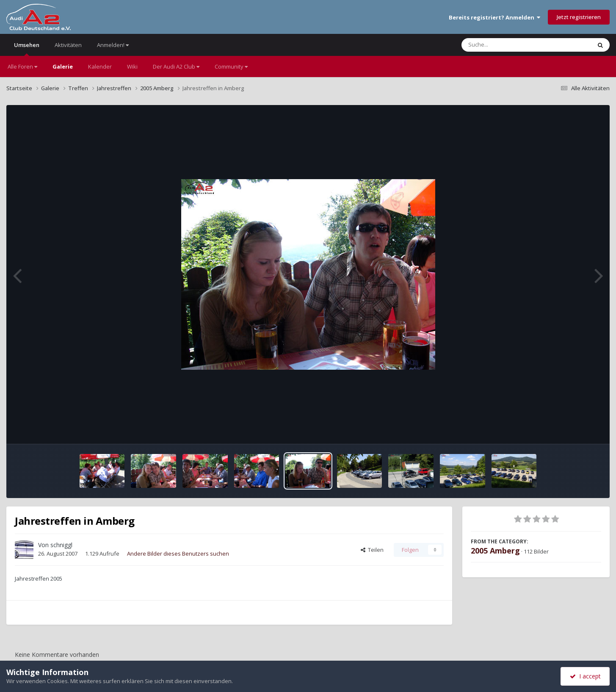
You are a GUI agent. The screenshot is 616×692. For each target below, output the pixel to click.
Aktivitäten (68, 45)
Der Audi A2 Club (176, 66)
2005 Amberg (495, 551)
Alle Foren (22, 66)
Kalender (100, 66)
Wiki (132, 66)
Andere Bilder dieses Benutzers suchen (178, 554)
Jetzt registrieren (579, 17)
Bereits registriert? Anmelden (494, 17)
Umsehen (27, 48)
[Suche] (509, 45)
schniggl (61, 545)
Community (231, 66)
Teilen (372, 550)
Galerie (63, 66)
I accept (585, 676)
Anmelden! (113, 45)
